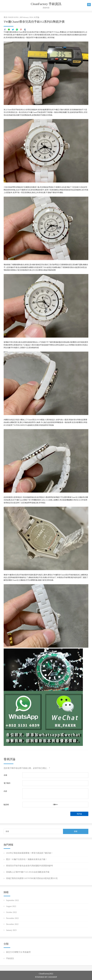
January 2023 (11, 930)
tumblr (25, 30)
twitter (13, 30)
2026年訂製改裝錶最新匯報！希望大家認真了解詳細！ (29, 853)
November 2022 (12, 918)
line (9, 30)
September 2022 (12, 900)
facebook (5, 30)
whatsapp (17, 30)
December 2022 (12, 924)
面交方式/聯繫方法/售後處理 (18, 952)
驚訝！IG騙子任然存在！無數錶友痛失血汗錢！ (27, 859)
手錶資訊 (10, 958)
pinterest (21, 30)
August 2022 (11, 906)
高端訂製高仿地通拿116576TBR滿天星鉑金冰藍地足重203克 (32, 878)
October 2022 (11, 912)
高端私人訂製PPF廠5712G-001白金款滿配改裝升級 (28, 872)
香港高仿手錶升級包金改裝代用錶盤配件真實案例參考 (29, 866)
